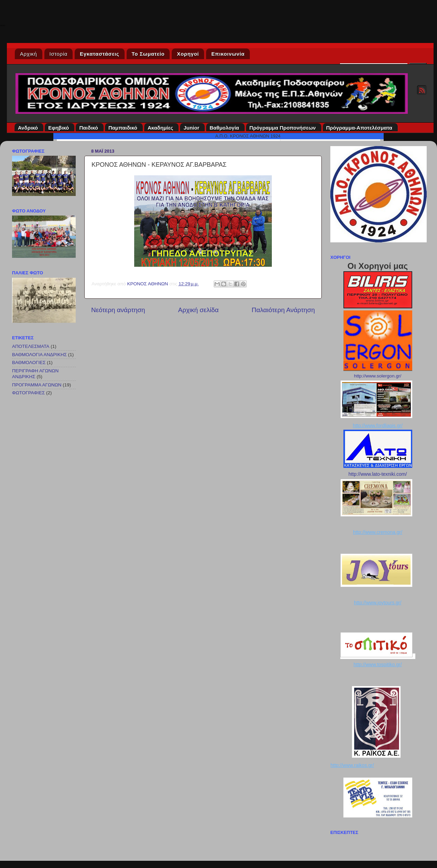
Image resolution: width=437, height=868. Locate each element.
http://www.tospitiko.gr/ (377, 664)
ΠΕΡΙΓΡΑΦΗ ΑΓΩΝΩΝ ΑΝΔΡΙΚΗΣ (35, 373)
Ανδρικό (29, 128)
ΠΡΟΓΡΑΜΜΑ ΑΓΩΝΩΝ (37, 385)
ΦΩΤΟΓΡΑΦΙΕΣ (28, 393)
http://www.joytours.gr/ (378, 603)
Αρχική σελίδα (199, 310)
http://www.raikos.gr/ (352, 765)
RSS (422, 90)
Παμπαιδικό (124, 128)
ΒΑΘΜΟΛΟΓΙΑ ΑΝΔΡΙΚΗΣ (39, 355)
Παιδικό (90, 128)
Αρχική (29, 54)
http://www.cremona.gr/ (378, 532)
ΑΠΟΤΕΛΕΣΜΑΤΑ (31, 346)
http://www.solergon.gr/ (378, 376)
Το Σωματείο (148, 54)
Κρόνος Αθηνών (2, 25)
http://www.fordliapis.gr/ (378, 426)
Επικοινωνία (228, 54)
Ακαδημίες (161, 128)
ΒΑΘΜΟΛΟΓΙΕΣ (29, 362)
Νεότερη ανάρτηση (118, 310)
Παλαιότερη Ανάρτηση (283, 310)
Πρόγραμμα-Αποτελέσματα (360, 128)
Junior (192, 128)
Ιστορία (59, 54)
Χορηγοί (188, 54)
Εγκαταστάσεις (100, 54)
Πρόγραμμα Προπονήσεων (284, 128)
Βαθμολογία (225, 128)
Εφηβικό (60, 128)
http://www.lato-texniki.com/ (378, 474)
